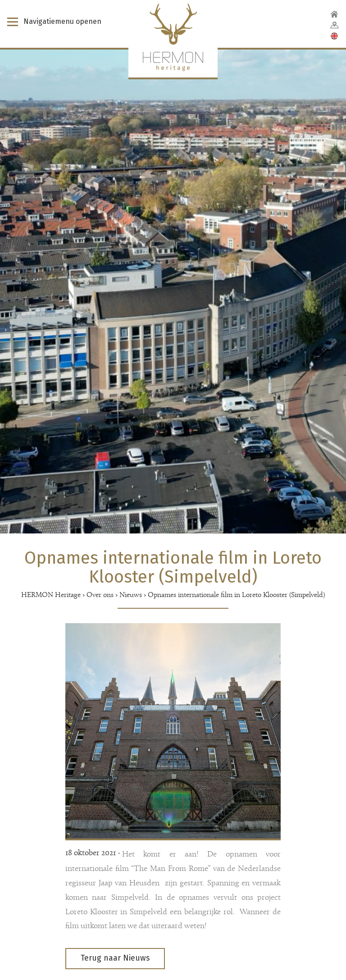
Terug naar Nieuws (115, 958)
